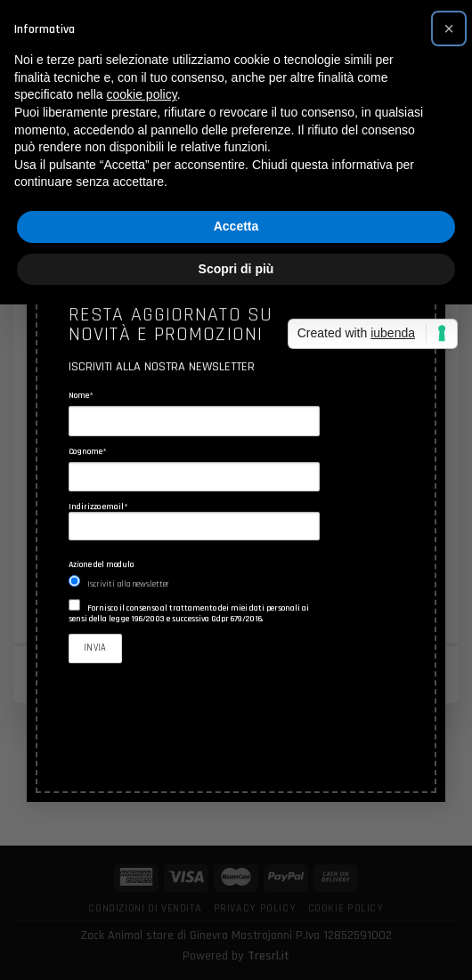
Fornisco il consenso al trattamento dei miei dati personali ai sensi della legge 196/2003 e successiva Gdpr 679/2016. (189, 613)
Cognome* (88, 451)
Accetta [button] (236, 226)
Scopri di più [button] (236, 269)
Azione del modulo (101, 564)
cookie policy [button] (142, 94)
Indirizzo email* (194, 521)
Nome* (81, 396)
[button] (449, 28)
